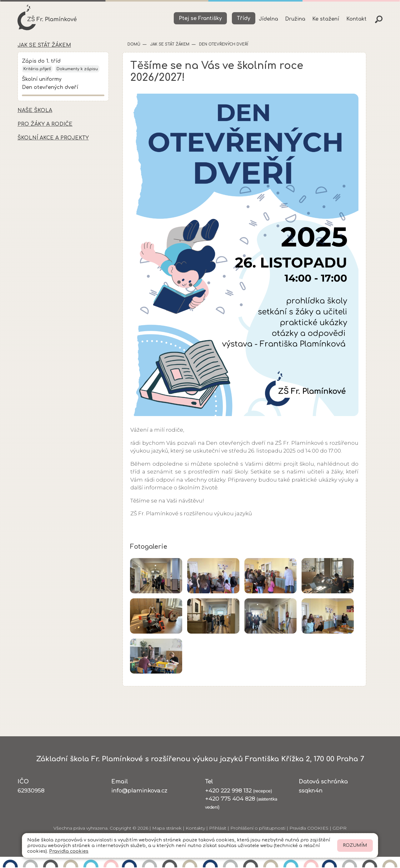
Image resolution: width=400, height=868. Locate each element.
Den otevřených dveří (50, 88)
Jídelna (268, 19)
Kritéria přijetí (37, 70)
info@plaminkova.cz (139, 791)
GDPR (340, 828)
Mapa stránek (167, 828)
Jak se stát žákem (169, 45)
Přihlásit (218, 828)
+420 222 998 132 (238, 791)
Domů (134, 45)
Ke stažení (326, 19)
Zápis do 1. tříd (41, 62)
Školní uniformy (42, 80)
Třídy (244, 18)
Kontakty (195, 828)
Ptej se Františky (200, 18)
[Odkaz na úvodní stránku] (47, 17)
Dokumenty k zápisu (77, 70)
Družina (295, 19)
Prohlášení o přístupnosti (258, 828)
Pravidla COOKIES (309, 828)
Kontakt (356, 19)
